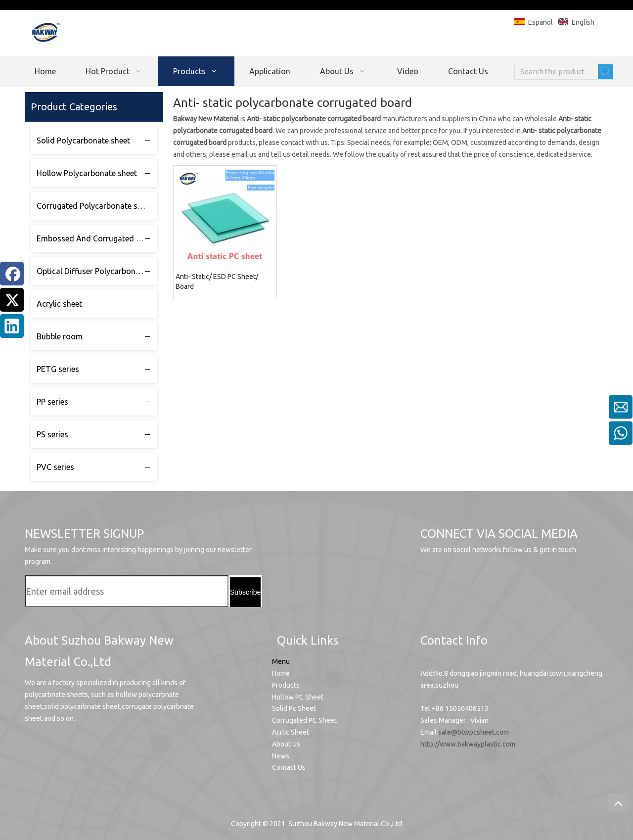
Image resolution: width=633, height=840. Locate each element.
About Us (286, 744)
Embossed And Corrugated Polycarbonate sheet (97, 238)
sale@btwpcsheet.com (474, 732)
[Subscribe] (245, 592)
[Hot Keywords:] (605, 72)
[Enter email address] (127, 591)
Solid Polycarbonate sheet (83, 140)
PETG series (58, 369)
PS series (52, 434)
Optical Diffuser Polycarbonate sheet (97, 271)
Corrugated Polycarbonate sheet (95, 206)
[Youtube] (432, 583)
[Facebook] (12, 274)
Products (286, 685)
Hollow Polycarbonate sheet (87, 173)
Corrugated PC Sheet (304, 720)
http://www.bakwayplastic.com (468, 744)
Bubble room (60, 336)
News (281, 756)
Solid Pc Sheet (294, 708)
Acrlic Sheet (291, 732)
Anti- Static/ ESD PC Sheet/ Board (217, 281)
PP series (52, 402)
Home (281, 673)
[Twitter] (12, 300)
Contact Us (289, 767)
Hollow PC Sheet (298, 697)
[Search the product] (556, 72)
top (618, 803)
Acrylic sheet (59, 304)
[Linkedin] (12, 326)
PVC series (55, 467)
